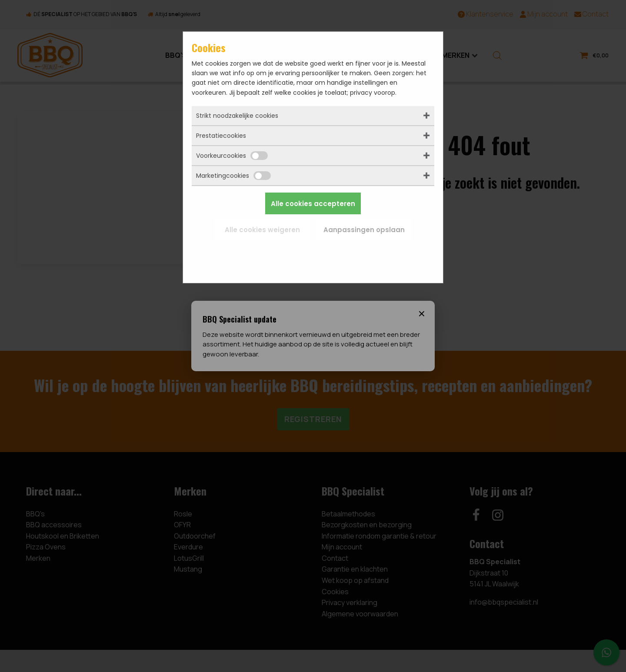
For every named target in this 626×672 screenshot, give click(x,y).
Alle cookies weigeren (262, 230)
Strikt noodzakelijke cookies (237, 116)
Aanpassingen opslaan (364, 230)
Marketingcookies (233, 176)
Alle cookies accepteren (313, 204)
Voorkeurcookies (232, 156)
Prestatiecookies (221, 136)
